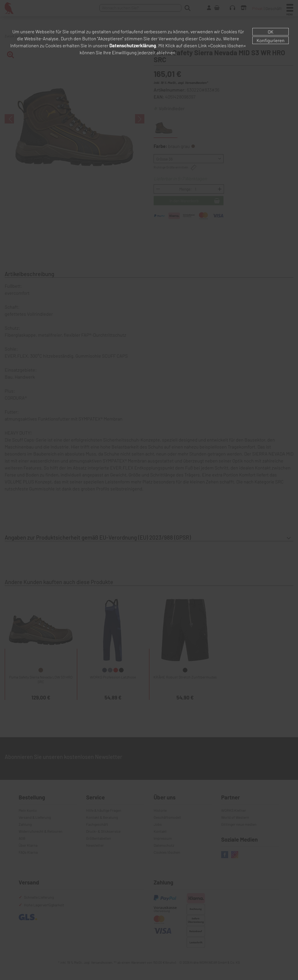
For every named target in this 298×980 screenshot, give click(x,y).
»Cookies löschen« (227, 45)
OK (271, 32)
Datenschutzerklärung (133, 45)
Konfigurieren (271, 40)
